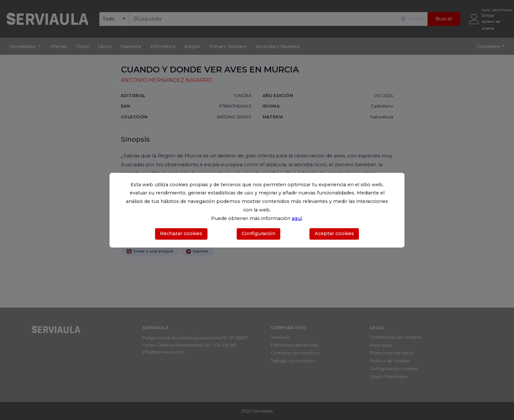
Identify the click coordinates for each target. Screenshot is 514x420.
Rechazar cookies (181, 233)
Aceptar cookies (334, 233)
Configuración (258, 233)
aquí (297, 218)
